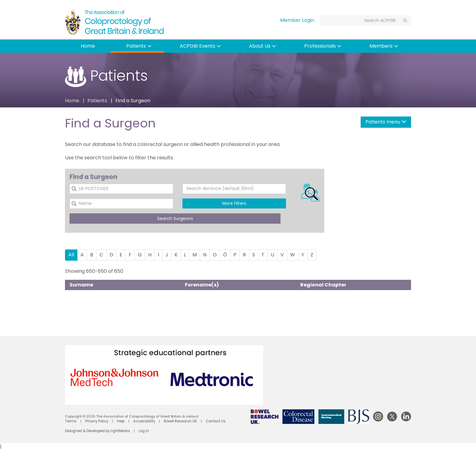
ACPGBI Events (200, 46)
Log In (143, 431)
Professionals (323, 46)
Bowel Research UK (179, 421)
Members (384, 46)
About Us (262, 46)
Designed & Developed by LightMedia (97, 431)
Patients (139, 46)
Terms (70, 421)
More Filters (234, 203)
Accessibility (143, 421)
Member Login (297, 20)
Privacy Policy (96, 421)
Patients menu (386, 122)
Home (88, 46)
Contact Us (214, 421)
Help (120, 421)
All (71, 255)
